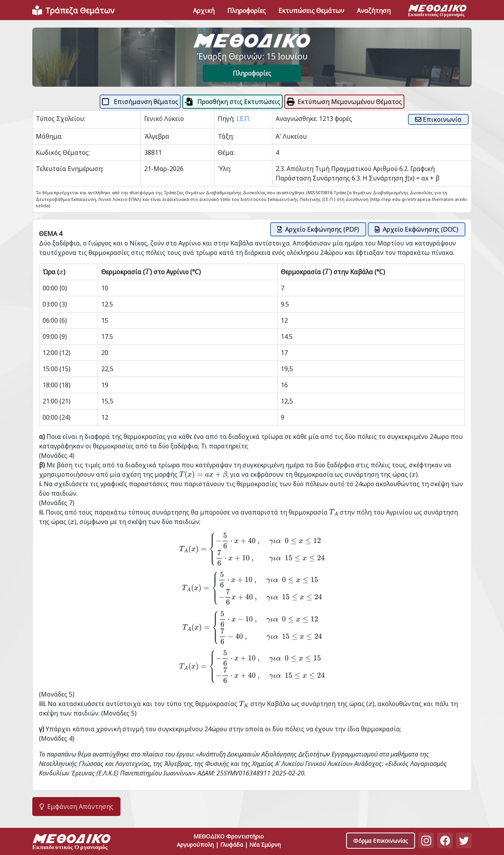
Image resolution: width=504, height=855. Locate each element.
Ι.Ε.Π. (243, 119)
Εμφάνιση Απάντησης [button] (76, 807)
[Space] (72, 843)
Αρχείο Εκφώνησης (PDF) (318, 229)
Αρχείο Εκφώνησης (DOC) (417, 229)
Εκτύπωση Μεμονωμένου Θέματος (344, 102)
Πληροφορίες (252, 73)
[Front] (73, 11)
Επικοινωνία (438, 119)
